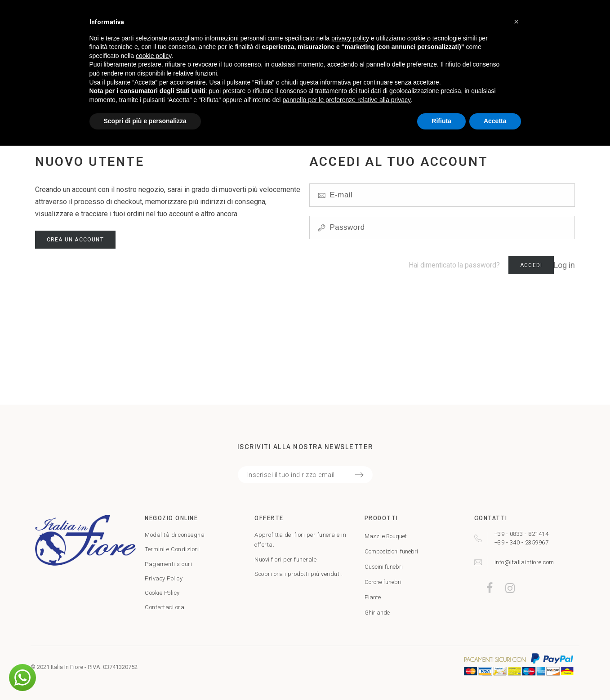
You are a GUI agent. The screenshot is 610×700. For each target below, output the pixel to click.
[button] (22, 678)
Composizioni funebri (391, 551)
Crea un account (75, 240)
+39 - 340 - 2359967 (522, 542)
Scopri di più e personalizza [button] (145, 121)
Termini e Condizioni (172, 549)
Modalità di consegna (175, 535)
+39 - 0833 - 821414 (522, 534)
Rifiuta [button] (441, 121)
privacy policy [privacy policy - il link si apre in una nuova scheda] (350, 38)
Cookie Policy (162, 593)
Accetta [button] (495, 121)
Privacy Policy (164, 578)
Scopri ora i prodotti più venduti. (298, 574)
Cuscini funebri (384, 567)
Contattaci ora (165, 607)
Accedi (531, 265)
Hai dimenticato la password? (454, 265)
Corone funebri (383, 582)
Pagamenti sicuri (168, 564)
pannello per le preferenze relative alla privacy (347, 100)
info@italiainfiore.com (524, 562)
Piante (373, 597)
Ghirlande (377, 613)
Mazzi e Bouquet (386, 536)
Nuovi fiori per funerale (285, 560)
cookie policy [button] (154, 56)
